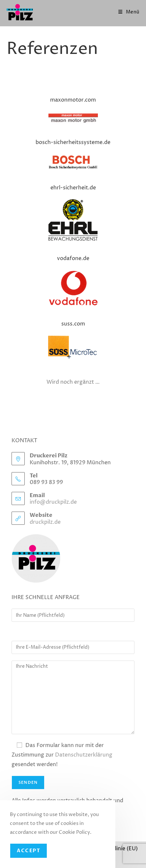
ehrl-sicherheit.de (73, 188)
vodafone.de (73, 258)
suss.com (73, 324)
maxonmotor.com (73, 100)
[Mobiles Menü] (129, 12)
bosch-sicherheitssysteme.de (73, 142)
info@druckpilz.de (53, 502)
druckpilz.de (45, 522)
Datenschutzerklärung (84, 755)
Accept (29, 851)
